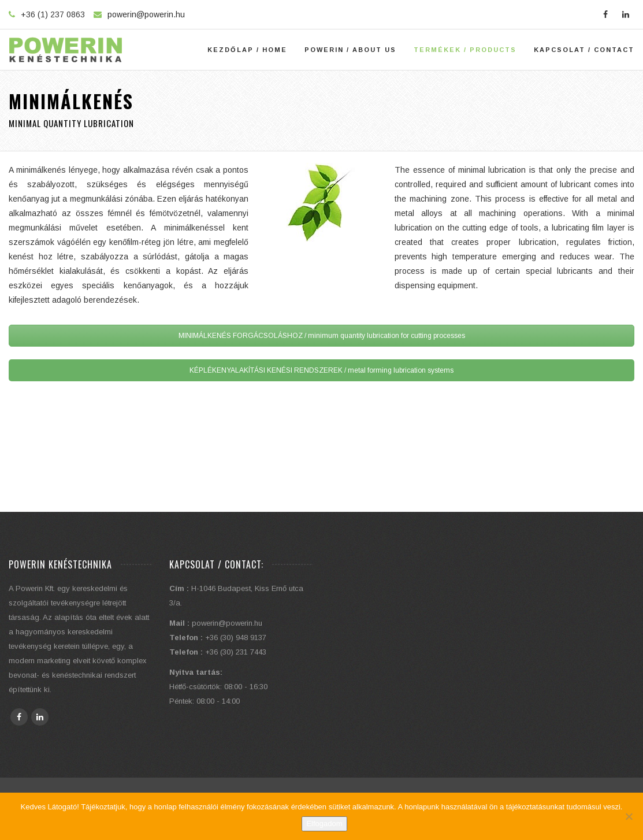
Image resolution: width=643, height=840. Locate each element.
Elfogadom (324, 824)
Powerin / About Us (350, 50)
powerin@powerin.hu (146, 14)
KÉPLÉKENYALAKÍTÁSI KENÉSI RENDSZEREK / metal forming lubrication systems (321, 370)
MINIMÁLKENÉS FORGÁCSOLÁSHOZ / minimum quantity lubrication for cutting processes (322, 336)
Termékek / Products (465, 50)
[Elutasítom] (629, 816)
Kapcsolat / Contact (584, 50)
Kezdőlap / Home (247, 50)
